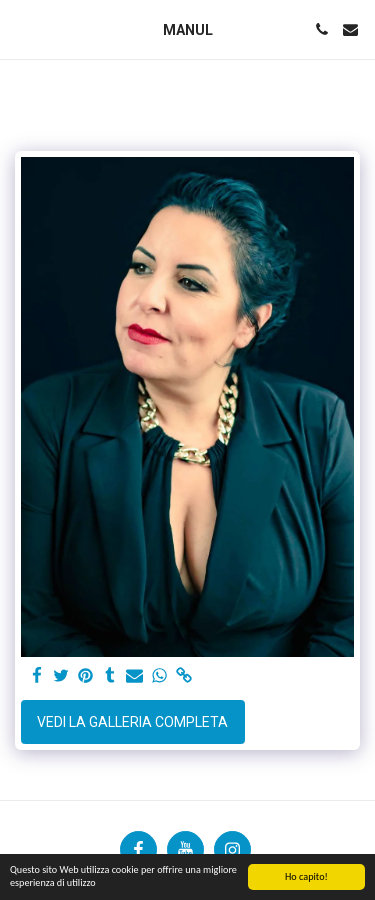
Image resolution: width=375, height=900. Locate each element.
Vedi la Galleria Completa (132, 722)
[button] (22, 29)
